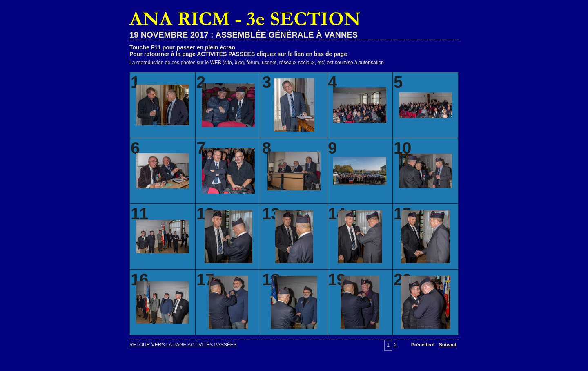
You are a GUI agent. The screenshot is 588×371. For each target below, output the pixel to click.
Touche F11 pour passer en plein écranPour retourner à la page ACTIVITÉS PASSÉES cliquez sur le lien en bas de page (238, 51)
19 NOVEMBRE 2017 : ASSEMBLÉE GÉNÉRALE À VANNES (244, 35)
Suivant (448, 345)
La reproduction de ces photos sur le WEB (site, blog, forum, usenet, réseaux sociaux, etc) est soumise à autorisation (257, 63)
